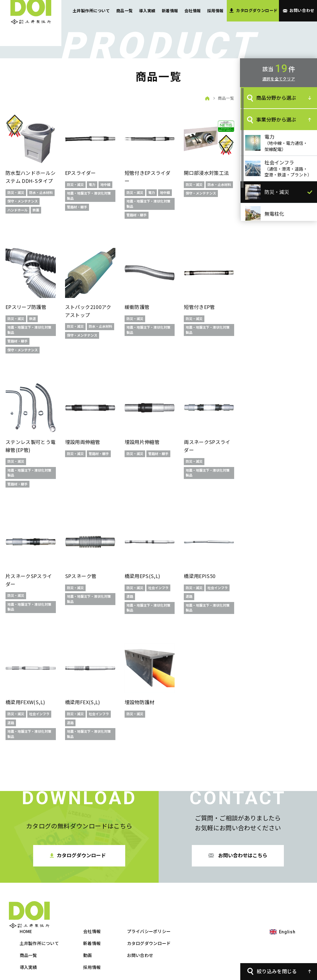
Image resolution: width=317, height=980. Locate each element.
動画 (156, 928)
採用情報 (215, 11)
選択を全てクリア (279, 79)
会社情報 (193, 11)
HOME (95, 904)
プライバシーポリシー (218, 904)
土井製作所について (91, 11)
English (287, 905)
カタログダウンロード (218, 916)
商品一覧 (125, 11)
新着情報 (170, 11)
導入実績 (147, 11)
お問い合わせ (209, 928)
